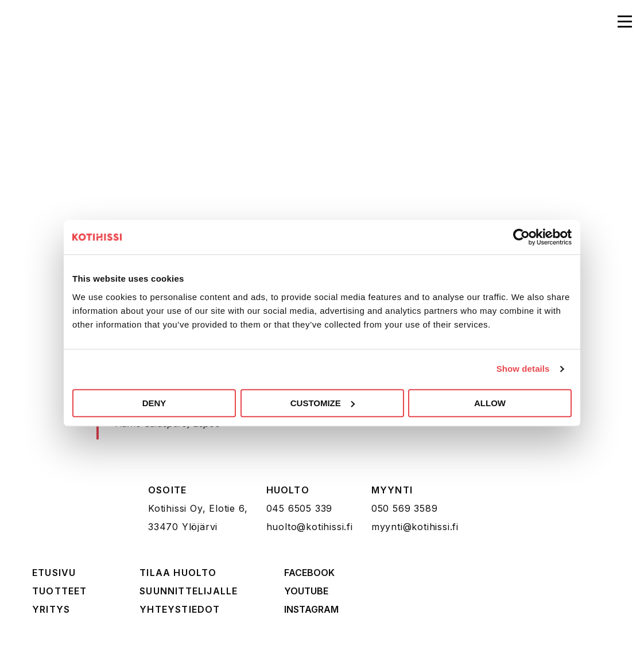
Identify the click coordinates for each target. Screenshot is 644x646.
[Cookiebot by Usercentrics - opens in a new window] (521, 237)
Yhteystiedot (180, 609)
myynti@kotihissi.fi (415, 527)
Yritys (51, 609)
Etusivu (54, 573)
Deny (154, 403)
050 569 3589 (405, 508)
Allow (490, 403)
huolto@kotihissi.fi (310, 527)
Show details (523, 369)
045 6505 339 (300, 508)
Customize (323, 403)
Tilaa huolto (178, 573)
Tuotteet (60, 591)
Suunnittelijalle (189, 591)
